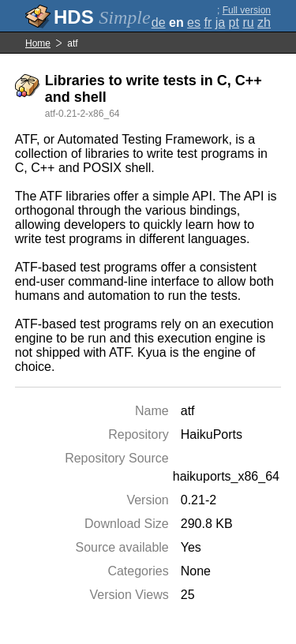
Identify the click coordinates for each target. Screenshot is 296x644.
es (194, 22)
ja (220, 22)
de (159, 22)
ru (248, 22)
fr (208, 22)
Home (38, 43)
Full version (247, 10)
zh (264, 22)
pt (234, 22)
